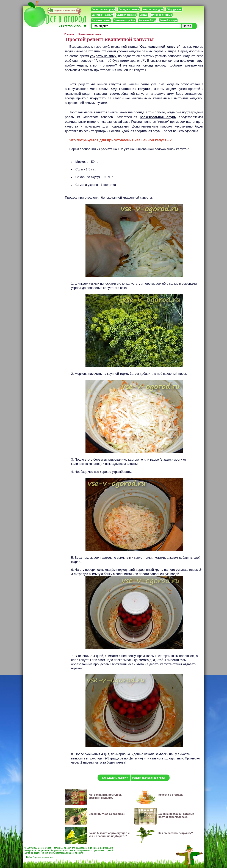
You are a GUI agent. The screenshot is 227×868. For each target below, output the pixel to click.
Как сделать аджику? (115, 778)
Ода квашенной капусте (159, 47)
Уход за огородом (153, 9)
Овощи (144, 15)
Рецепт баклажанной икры (149, 778)
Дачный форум (168, 20)
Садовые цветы (101, 20)
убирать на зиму (103, 56)
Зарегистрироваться (43, 857)
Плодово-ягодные (162, 15)
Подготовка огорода (103, 9)
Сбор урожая (174, 9)
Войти (29, 857)
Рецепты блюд (147, 20)
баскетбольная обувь (158, 117)
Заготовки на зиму (102, 15)
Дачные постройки (124, 20)
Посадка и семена (129, 9)
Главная (69, 34)
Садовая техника (126, 15)
